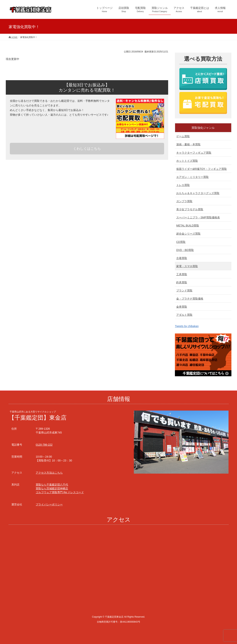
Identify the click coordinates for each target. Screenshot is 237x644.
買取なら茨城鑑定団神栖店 (52, 488)
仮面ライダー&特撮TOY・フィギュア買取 (202, 169)
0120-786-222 (44, 445)
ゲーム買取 (183, 136)
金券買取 (182, 307)
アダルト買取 (184, 315)
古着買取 (182, 258)
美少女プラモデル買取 (190, 209)
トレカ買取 (183, 185)
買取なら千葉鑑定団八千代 (52, 485)
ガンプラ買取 (184, 201)
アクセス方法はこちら (49, 473)
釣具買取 (182, 282)
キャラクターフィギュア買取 (194, 153)
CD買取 (181, 242)
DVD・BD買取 (185, 250)
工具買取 (182, 274)
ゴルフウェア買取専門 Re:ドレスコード (60, 492)
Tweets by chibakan (187, 326)
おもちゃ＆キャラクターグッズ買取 (198, 193)
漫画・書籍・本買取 (188, 144)
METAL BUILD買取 (188, 226)
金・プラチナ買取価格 (190, 299)
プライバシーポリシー (49, 504)
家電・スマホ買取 (187, 266)
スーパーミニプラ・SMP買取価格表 (198, 217)
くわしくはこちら (87, 149)
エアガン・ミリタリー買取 (192, 177)
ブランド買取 (184, 290)
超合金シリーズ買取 (188, 234)
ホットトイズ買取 (187, 161)
